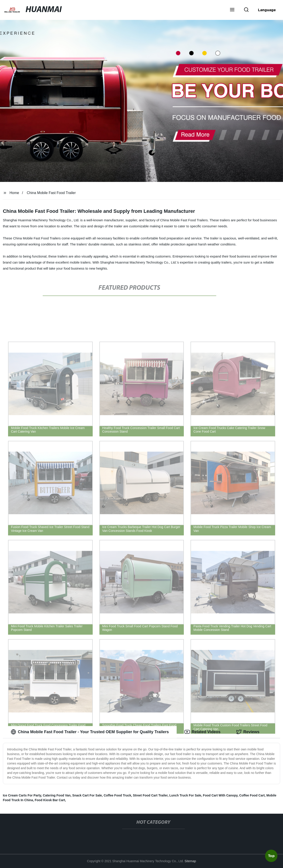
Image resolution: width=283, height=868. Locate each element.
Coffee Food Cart (252, 795)
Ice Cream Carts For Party (22, 795)
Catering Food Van (57, 795)
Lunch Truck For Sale (185, 795)
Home (14, 193)
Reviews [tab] (248, 732)
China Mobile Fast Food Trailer (51, 193)
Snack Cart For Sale (87, 795)
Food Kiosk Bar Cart (50, 800)
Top (271, 856)
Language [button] (267, 10)
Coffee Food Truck (117, 795)
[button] (232, 10)
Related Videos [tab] (203, 732)
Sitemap (190, 861)
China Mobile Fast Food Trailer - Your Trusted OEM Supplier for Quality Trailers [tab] (90, 732)
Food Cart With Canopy (220, 795)
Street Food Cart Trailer (150, 795)
